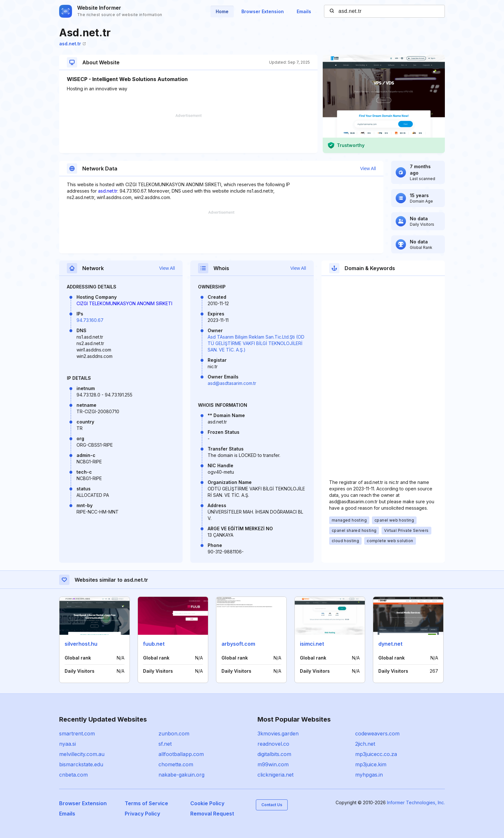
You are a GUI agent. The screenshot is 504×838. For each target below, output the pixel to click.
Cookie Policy (207, 803)
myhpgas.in (369, 775)
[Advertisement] (188, 133)
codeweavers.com (377, 733)
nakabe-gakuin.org (181, 775)
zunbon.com (174, 733)
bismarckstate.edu (81, 764)
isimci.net (312, 644)
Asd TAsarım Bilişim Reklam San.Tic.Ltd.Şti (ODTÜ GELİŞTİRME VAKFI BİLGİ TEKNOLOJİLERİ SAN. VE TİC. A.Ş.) (256, 343)
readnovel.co (273, 744)
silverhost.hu (81, 644)
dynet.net (390, 644)
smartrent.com (77, 733)
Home (222, 11)
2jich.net (365, 744)
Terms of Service (146, 803)
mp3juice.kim (371, 764)
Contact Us (272, 805)
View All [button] (368, 169)
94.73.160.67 (90, 320)
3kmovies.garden (278, 733)
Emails (304, 11)
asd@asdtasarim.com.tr (232, 383)
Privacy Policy (142, 814)
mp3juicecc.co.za (376, 754)
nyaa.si (67, 744)
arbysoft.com (238, 644)
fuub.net (154, 644)
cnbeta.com (73, 775)
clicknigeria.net (275, 775)
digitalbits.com (274, 754)
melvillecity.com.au (82, 754)
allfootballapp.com (181, 754)
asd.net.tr (72, 44)
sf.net (165, 744)
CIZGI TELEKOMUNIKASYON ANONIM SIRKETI (124, 303)
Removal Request (212, 814)
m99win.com (273, 764)
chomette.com (176, 764)
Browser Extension (263, 11)
